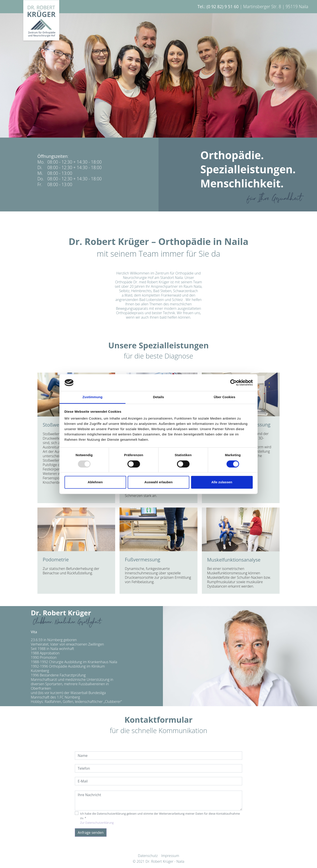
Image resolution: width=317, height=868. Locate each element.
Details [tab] (158, 397)
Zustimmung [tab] (93, 397)
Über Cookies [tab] (225, 397)
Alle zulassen (222, 482)
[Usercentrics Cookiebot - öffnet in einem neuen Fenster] (233, 383)
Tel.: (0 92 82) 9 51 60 (218, 7)
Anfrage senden (91, 833)
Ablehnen (95, 482)
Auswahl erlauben (158, 482)
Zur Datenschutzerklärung (97, 823)
